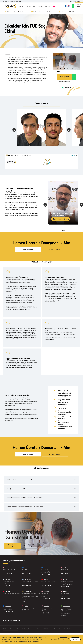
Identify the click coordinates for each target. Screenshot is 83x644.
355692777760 (47, 585)
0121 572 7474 (8, 573)
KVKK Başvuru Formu (53, 629)
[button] (21, 6)
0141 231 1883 (7, 585)
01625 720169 (46, 613)
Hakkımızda (40, 6)
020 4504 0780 (66, 573)
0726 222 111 (65, 587)
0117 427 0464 (65, 599)
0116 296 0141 (46, 599)
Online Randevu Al (79, 6)
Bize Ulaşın (48, 6)
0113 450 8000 (27, 573)
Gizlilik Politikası (61, 629)
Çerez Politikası (68, 629)
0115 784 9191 (46, 575)
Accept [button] (75, 639)
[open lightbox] (41, 127)
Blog (34, 6)
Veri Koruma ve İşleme (14, 630)
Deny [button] (64, 639)
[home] (8, 6)
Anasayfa (8, 54)
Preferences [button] (54, 639)
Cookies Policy (23, 641)
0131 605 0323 (8, 612)
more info (74, 155)
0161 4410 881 (27, 585)
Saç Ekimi (29, 6)
